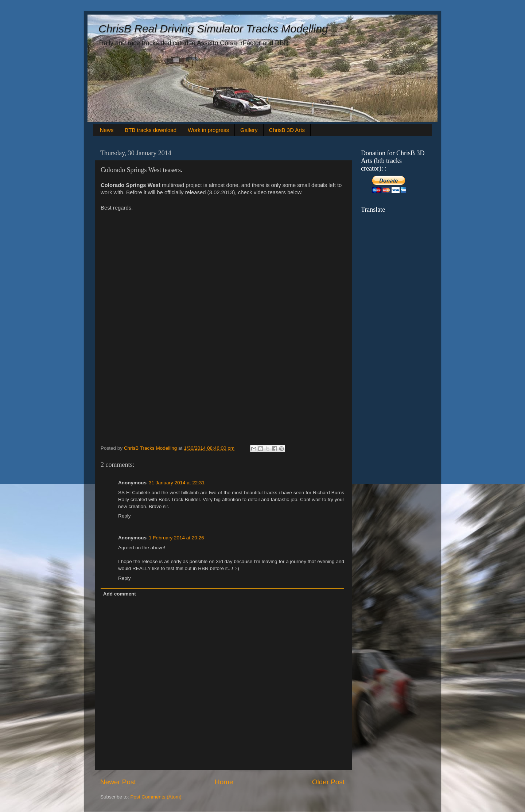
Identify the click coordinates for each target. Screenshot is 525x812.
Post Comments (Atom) (156, 797)
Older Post (328, 782)
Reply (125, 516)
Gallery (249, 130)
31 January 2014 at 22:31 (177, 483)
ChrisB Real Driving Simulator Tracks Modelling (213, 29)
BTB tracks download (151, 130)
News (107, 130)
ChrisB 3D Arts (287, 130)
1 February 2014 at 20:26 (176, 538)
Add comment (120, 594)
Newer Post (118, 782)
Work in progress (208, 130)
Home (224, 782)
